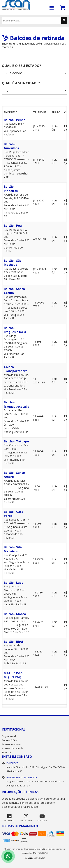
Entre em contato (11, 744)
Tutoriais (7, 752)
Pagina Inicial (9, 736)
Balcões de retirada (13, 748)
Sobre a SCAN (9, 740)
